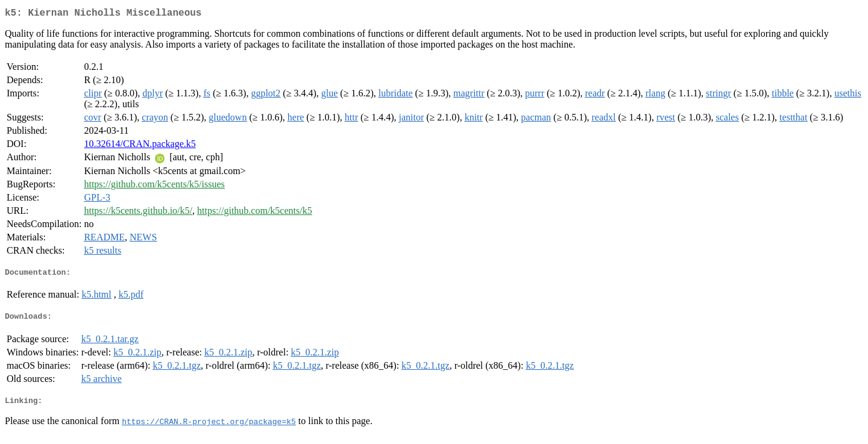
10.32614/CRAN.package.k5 (140, 146)
